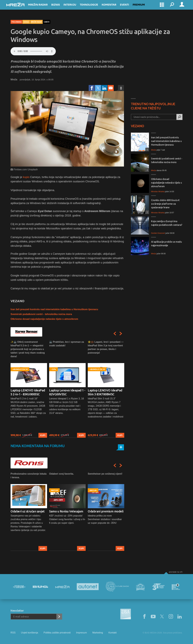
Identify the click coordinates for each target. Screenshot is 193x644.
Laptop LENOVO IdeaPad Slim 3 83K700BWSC (105, 392)
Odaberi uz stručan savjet (28, 511)
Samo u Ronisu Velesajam (66, 511)
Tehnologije (93, 8)
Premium (143, 8)
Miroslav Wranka (158, 192)
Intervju (74, 8)
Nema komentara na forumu (38, 446)
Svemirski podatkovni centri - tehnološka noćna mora (41, 314)
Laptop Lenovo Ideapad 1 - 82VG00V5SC (67, 392)
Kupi (43, 435)
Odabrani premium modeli (106, 511)
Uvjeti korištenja (29, 633)
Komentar (113, 8)
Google (26, 22)
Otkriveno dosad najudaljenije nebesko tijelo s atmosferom (44, 319)
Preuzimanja (16, 22)
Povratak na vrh (176, 572)
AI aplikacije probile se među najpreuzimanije (166, 244)
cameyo (47, 22)
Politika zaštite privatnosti (57, 633)
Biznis (60, 8)
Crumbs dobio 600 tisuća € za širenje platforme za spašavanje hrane (165, 204)
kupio (26, 177)
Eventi (129, 8)
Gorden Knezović (158, 233)
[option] (29, 389)
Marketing (98, 633)
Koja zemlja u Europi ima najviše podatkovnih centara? (167, 223)
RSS (13, 633)
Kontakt (112, 633)
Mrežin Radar (42, 8)
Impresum (81, 633)
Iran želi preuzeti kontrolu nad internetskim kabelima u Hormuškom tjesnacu (54, 309)
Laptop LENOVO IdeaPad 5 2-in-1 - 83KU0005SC (28, 392)
